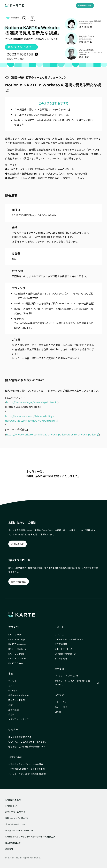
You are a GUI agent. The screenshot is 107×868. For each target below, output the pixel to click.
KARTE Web (15, 635)
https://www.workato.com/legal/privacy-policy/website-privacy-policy (51, 434)
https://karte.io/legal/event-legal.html (30, 402)
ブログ (59, 635)
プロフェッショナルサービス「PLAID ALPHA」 (77, 683)
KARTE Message (17, 644)
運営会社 (9, 849)
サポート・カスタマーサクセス (69, 639)
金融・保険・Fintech (18, 695)
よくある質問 (61, 658)
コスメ (11, 686)
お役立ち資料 (16, 757)
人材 (10, 705)
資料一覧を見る (19, 582)
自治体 (11, 714)
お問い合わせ (17, 544)
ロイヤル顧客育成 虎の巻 (20, 737)
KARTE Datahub (17, 658)
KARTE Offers (16, 663)
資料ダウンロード (85, 6)
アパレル (12, 681)
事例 (11, 673)
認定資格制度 (61, 644)
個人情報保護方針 (13, 843)
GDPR (58, 712)
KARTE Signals (16, 654)
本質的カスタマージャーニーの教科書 (26, 764)
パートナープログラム (66, 676)
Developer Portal (65, 654)
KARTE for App (17, 639)
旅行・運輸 (13, 710)
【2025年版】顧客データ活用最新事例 (26, 769)
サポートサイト (63, 649)
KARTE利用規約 (13, 800)
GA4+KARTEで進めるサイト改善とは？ (28, 742)
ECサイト (13, 691)
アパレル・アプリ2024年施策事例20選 (27, 774)
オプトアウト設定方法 (15, 812)
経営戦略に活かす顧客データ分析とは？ (27, 747)
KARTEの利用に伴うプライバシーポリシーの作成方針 (30, 837)
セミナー (13, 729)
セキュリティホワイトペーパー (19, 830)
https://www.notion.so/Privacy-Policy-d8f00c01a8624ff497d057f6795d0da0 (30, 418)
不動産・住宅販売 (17, 700)
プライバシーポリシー (15, 824)
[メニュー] (99, 5)
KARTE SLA (61, 707)
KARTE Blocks (17, 649)
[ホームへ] (14, 5)
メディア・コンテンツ (18, 719)
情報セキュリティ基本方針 (17, 818)
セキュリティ (61, 702)
